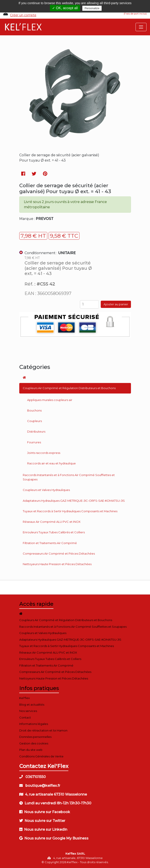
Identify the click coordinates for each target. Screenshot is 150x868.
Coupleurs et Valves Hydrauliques (46, 490)
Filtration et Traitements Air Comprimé (50, 543)
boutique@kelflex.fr (40, 786)
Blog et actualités (32, 704)
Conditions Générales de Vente (41, 756)
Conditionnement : (50, 253)
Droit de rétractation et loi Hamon (43, 730)
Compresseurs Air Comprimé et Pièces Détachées (59, 554)
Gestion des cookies (34, 743)
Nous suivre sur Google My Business (54, 838)
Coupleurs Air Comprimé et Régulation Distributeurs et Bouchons (69, 388)
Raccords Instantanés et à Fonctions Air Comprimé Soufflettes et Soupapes (69, 477)
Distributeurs (36, 431)
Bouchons (34, 410)
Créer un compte (23, 15)
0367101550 (33, 777)
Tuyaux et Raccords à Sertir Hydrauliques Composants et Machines (70, 511)
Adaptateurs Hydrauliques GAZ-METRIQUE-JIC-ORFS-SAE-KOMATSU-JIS (74, 501)
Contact (25, 717)
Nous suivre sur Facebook (45, 812)
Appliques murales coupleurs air (50, 400)
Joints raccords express (44, 453)
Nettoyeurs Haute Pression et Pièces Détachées (57, 564)
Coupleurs (34, 421)
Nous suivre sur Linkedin (43, 829)
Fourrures (34, 442)
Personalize (92, 8)
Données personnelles (35, 737)
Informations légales (34, 724)
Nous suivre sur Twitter (42, 821)
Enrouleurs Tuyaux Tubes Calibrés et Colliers (54, 532)
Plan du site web (31, 750)
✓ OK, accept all (65, 8)
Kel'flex (25, 698)
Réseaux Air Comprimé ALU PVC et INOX (52, 522)
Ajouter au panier (116, 304)
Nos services (28, 711)
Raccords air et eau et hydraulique (51, 463)
